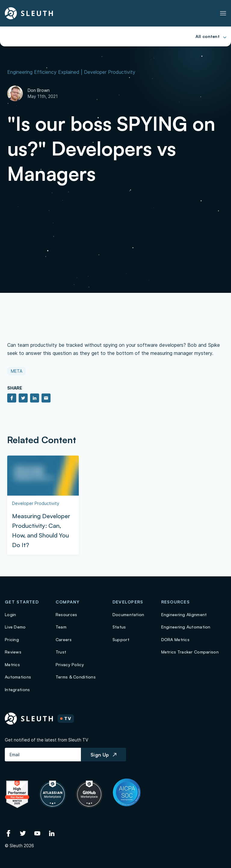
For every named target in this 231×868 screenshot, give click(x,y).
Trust (61, 652)
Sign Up (103, 755)
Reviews (13, 652)
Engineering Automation (186, 627)
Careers (64, 639)
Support (121, 639)
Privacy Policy (70, 664)
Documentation (128, 614)
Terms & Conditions (76, 677)
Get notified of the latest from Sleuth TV (46, 740)
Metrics (12, 664)
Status (119, 627)
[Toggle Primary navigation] (223, 13)
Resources (66, 614)
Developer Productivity (110, 72)
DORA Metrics (175, 639)
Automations (18, 677)
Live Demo (15, 627)
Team (61, 627)
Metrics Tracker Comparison (190, 652)
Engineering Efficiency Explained (43, 72)
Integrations (17, 689)
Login (10, 614)
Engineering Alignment (184, 614)
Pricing (12, 639)
